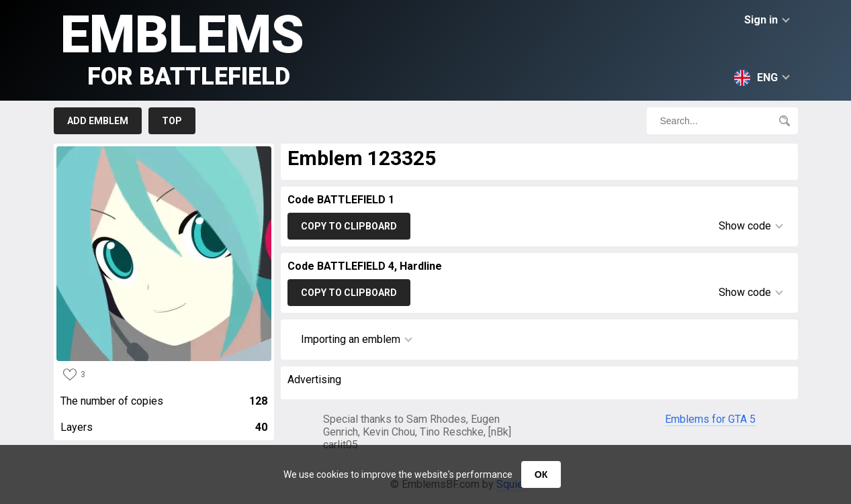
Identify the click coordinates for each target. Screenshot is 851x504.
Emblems (182, 47)
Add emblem (98, 121)
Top (172, 121)
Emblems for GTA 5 (710, 419)
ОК (541, 474)
